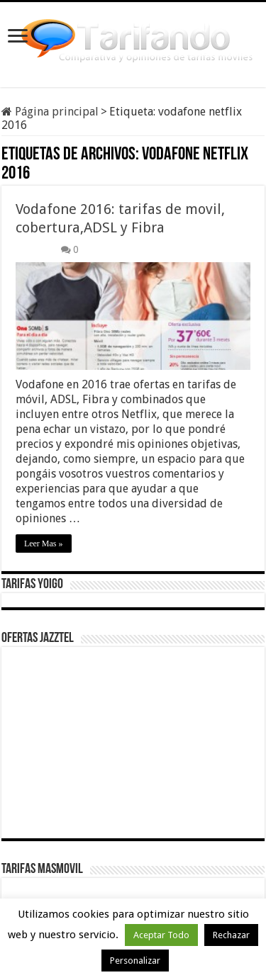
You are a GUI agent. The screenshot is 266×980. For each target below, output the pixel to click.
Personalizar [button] (135, 961)
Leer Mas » (44, 543)
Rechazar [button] (231, 935)
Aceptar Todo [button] (161, 935)
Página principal (50, 112)
